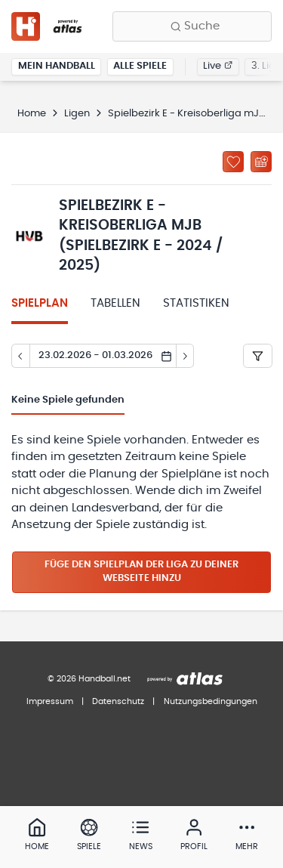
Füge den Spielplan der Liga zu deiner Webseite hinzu (141, 572)
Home (32, 114)
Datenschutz (118, 701)
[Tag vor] (186, 356)
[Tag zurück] (20, 356)
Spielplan (40, 303)
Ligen (77, 114)
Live (218, 66)
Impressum (50, 701)
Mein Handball (57, 66)
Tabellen (115, 303)
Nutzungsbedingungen (211, 701)
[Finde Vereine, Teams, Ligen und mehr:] (192, 26)
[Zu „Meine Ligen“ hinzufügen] (233, 162)
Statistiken (196, 303)
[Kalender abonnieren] (261, 162)
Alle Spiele (140, 66)
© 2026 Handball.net (89, 679)
